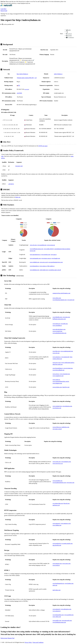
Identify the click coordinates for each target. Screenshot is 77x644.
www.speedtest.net (42, 245)
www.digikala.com (34, 270)
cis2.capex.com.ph (57, 429)
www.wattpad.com (57, 406)
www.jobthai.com (57, 525)
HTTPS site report (43, 146)
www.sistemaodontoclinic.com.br (61, 381)
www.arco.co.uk (44, 262)
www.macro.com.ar (46, 258)
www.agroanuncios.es (35, 255)
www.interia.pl (56, 324)
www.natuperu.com (66, 462)
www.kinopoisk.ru (34, 266)
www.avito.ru (56, 374)
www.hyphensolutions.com (59, 483)
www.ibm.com (56, 351)
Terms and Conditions (38, 642)
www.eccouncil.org (57, 331)
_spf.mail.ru (11, 184)
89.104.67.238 (19, 166)
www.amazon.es (57, 357)
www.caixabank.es (57, 325)
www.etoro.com (70, 483)
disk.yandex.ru (51, 266)
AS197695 (19, 93)
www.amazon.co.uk (66, 523)
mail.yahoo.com (57, 590)
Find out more (4, 638)
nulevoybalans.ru (58, 74)
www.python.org (57, 427)
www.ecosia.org (51, 245)
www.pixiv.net (71, 300)
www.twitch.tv (56, 565)
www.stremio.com (46, 255)
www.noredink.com (57, 481)
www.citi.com (33, 245)
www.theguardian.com (58, 615)
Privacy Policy (28, 642)
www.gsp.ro (54, 255)
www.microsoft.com (67, 620)
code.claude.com (44, 270)
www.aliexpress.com (66, 609)
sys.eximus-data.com (58, 503)
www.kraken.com (69, 583)
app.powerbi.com (57, 545)
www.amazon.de (65, 357)
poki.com (55, 585)
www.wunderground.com (67, 351)
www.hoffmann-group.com (36, 249)
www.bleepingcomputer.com (60, 300)
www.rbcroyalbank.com (58, 370)
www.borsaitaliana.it (58, 368)
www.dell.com (64, 324)
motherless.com (65, 427)
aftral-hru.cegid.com (58, 364)
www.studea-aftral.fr (49, 249)
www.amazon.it (56, 523)
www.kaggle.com (56, 258)
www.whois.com (57, 298)
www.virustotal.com (65, 374)
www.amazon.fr (56, 609)
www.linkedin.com (57, 317)
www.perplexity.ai (57, 543)
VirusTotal (27, 89)
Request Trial (11, 638)
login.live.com (66, 387)
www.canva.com (66, 563)
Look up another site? (8, 24)
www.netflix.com (57, 620)
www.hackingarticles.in (58, 583)
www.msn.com (66, 317)
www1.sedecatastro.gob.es (68, 363)
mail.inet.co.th (56, 505)
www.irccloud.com (68, 368)
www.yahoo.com (57, 617)
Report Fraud (4, 11)
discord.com (66, 503)
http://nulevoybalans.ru (22, 74)
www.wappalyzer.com (58, 376)
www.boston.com (57, 408)
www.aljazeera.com (67, 406)
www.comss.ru (43, 266)
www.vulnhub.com (35, 262)
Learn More (4, 9)
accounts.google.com (67, 543)
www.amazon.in (57, 611)
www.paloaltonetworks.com (59, 333)
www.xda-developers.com (59, 329)
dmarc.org (18, 197)
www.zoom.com (57, 462)
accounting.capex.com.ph (55, 270)
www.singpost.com (57, 383)
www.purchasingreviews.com (55, 262)
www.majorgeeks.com (35, 258)
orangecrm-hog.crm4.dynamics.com (61, 293)
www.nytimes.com (57, 387)
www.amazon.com (57, 563)
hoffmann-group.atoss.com (59, 319)
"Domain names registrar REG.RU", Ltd (27, 78)
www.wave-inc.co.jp (58, 463)
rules (2, 156)
